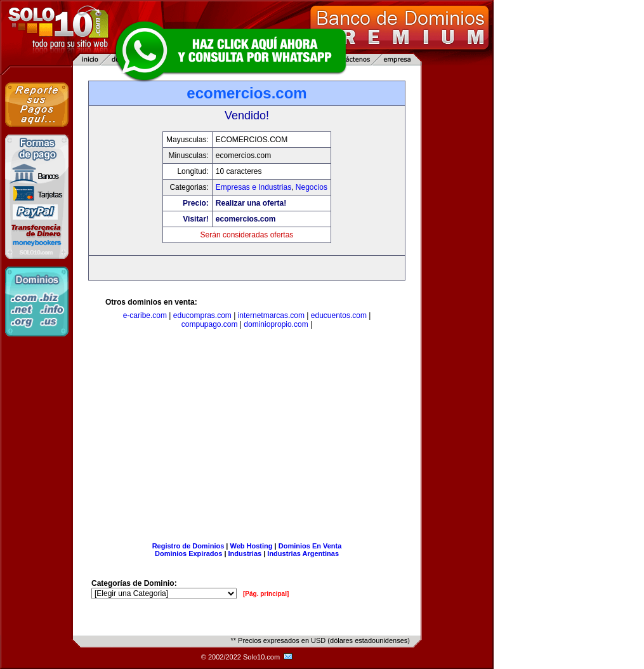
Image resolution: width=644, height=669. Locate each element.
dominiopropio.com (276, 324)
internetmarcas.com (271, 315)
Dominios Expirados (188, 553)
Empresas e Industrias (253, 187)
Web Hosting (252, 546)
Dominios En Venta (310, 546)
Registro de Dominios (188, 546)
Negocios (312, 187)
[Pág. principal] (266, 594)
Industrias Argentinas (303, 553)
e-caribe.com (145, 315)
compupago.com (210, 324)
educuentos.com (339, 315)
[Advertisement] (247, 438)
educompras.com (202, 315)
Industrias (245, 553)
